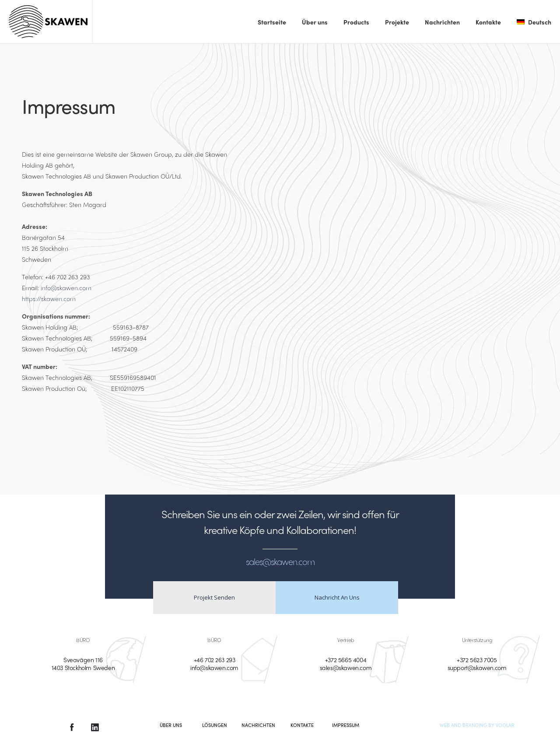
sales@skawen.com (346, 667)
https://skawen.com (49, 298)
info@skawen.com (66, 288)
